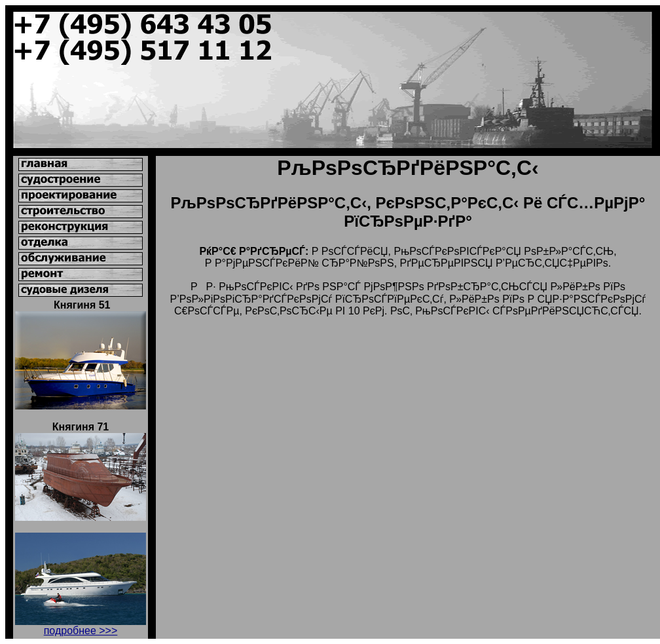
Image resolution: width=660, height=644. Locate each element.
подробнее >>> (81, 631)
